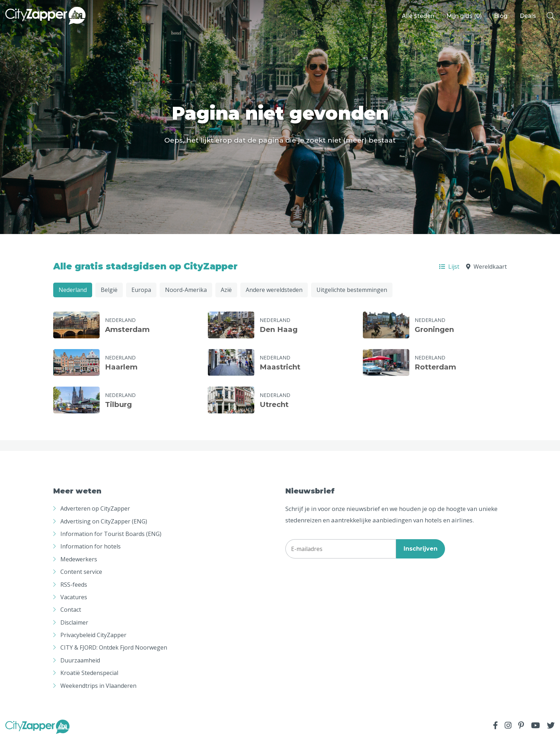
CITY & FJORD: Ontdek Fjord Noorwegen (114, 647)
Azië (226, 290)
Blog (501, 16)
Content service (81, 572)
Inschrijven (421, 549)
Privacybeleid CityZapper (93, 635)
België (109, 290)
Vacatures (74, 597)
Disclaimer (74, 622)
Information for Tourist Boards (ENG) (111, 534)
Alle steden (418, 16)
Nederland (73, 290)
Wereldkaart (486, 267)
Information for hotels (91, 546)
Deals (528, 16)
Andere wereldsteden (274, 290)
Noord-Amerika (186, 290)
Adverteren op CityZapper (95, 508)
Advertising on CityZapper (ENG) (104, 521)
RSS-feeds (74, 585)
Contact (71, 610)
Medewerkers (79, 559)
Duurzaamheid (80, 660)
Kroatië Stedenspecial (89, 673)
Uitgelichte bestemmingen (352, 290)
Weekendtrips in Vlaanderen (98, 686)
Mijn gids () (464, 16)
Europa (141, 290)
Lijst (449, 267)
